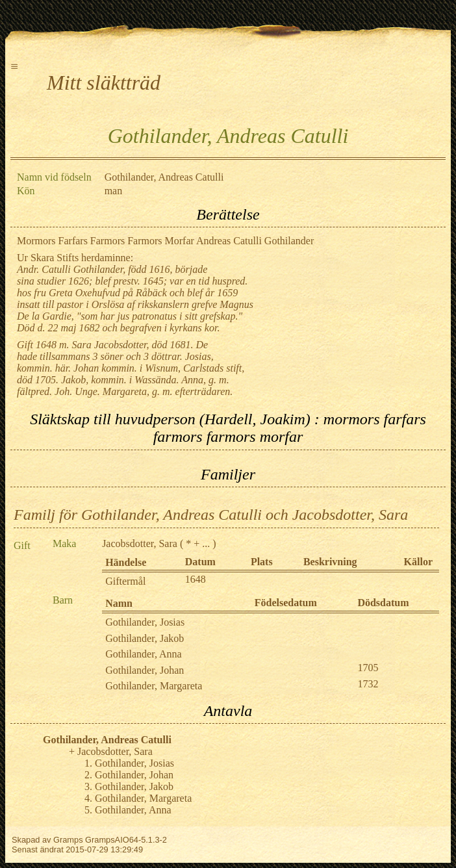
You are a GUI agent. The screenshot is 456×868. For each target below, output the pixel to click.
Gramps (68, 840)
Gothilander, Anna (144, 654)
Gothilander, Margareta (154, 686)
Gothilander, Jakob (145, 638)
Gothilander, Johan (145, 670)
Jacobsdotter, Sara (140, 543)
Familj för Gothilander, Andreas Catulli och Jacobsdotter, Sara (211, 515)
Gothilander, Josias (145, 622)
